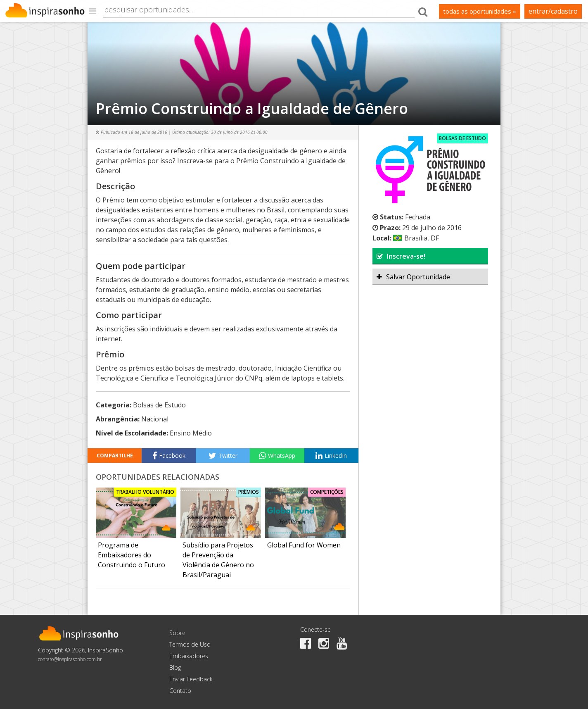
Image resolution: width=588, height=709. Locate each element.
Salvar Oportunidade (413, 277)
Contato (180, 691)
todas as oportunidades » (480, 11)
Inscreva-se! (401, 256)
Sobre (177, 633)
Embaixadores (189, 656)
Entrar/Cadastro (553, 11)
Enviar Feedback (191, 679)
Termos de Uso (190, 644)
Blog (175, 667)
